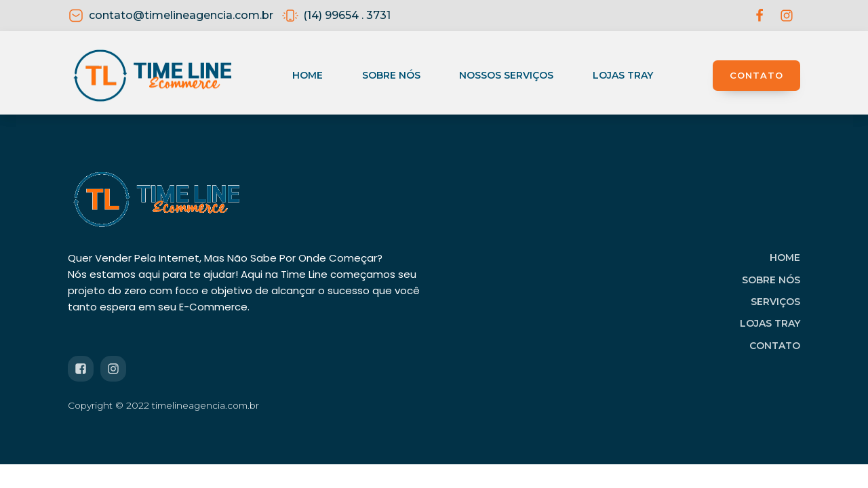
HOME (785, 258)
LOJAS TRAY (770, 323)
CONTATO (756, 75)
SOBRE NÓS (771, 280)
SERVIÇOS (775, 302)
